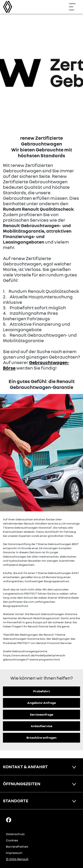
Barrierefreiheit (17, 846)
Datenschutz (15, 834)
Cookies (12, 840)
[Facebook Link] (9, 820)
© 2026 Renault (17, 859)
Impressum (14, 853)
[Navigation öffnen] (74, 7)
